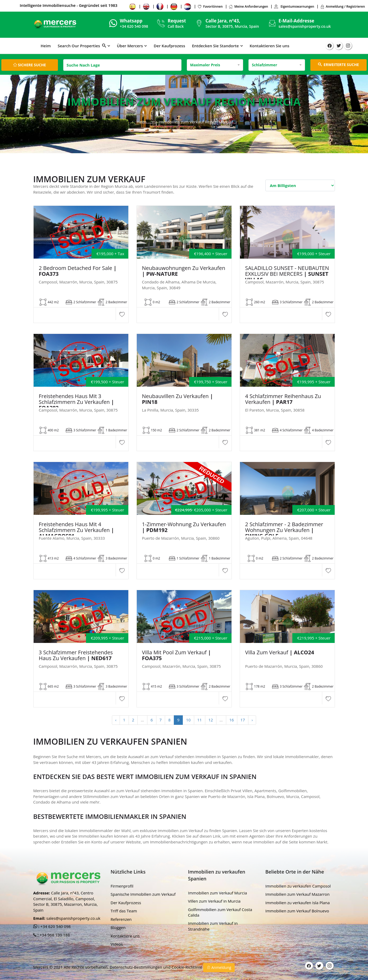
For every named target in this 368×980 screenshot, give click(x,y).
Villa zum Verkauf (280, 652)
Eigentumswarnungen (294, 6)
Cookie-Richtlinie (187, 967)
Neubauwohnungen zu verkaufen (184, 271)
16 (232, 720)
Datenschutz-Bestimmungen (136, 967)
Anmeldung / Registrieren (343, 6)
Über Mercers (130, 46)
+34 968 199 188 (54, 935)
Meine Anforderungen (248, 6)
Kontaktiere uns (125, 936)
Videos (117, 944)
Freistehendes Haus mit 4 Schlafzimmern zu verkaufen (77, 530)
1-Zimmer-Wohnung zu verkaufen (184, 527)
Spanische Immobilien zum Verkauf (143, 894)
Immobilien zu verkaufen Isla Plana (297, 903)
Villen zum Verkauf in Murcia (214, 901)
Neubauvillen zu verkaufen (178, 399)
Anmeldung (219, 967)
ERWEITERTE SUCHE (339, 65)
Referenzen (121, 919)
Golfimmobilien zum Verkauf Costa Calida (220, 912)
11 (200, 720)
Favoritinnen (210, 6)
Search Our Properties (82, 46)
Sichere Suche (30, 65)
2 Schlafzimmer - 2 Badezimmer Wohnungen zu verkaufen (284, 530)
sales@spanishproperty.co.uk (305, 26)
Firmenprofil (122, 886)
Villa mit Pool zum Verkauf (177, 655)
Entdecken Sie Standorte (215, 46)
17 (243, 720)
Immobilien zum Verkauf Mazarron (297, 894)
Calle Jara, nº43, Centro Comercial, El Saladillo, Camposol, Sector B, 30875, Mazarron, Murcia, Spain (66, 901)
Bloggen (118, 927)
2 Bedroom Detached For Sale (78, 271)
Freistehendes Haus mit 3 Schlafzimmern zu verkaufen (77, 402)
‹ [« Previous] (116, 720)
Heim (46, 46)
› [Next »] (252, 720)
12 (211, 720)
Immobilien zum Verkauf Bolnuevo (297, 911)
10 (188, 720)
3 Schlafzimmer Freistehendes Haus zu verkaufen (76, 655)
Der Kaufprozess (169, 46)
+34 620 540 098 (55, 926)
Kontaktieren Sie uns (270, 46)
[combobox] (215, 65)
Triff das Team (124, 911)
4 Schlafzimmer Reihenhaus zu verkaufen (283, 399)
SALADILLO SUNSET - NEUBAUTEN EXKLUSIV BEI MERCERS (287, 274)
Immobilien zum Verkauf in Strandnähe (213, 926)
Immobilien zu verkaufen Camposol (298, 886)
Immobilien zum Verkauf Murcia (218, 893)
